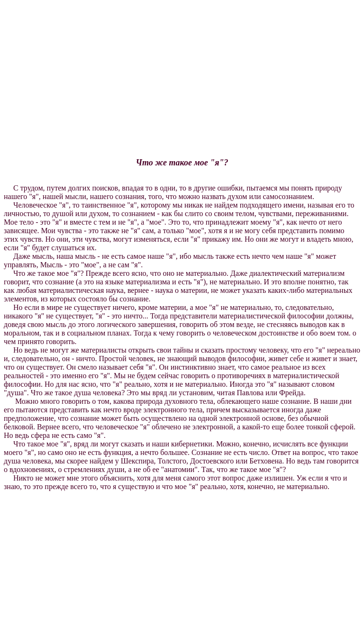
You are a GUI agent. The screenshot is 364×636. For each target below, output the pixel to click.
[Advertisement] (182, 70)
